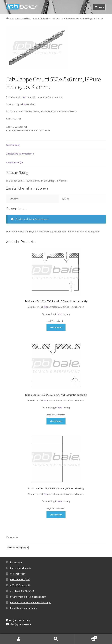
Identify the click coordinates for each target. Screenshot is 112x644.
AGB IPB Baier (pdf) (20, 579)
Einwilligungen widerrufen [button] (23, 608)
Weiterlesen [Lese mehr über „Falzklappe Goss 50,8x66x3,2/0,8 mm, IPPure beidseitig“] (56, 515)
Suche (56, 639)
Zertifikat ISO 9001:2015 (22, 591)
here (25, 104)
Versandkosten (18, 574)
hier (24, 97)
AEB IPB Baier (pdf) (20, 585)
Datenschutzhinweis (20, 568)
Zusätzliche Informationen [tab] (20, 154)
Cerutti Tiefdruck (41, 18)
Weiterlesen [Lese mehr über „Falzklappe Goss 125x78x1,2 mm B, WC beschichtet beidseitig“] (56, 327)
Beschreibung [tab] (13, 145)
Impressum (16, 562)
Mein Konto (19, 639)
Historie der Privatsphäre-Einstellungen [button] (31, 602)
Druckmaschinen (24, 18)
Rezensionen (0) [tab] (14, 162)
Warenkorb (86, 637)
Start (12, 18)
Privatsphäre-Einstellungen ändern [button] (28, 597)
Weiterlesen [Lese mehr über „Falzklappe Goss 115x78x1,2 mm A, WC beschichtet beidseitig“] (56, 421)
